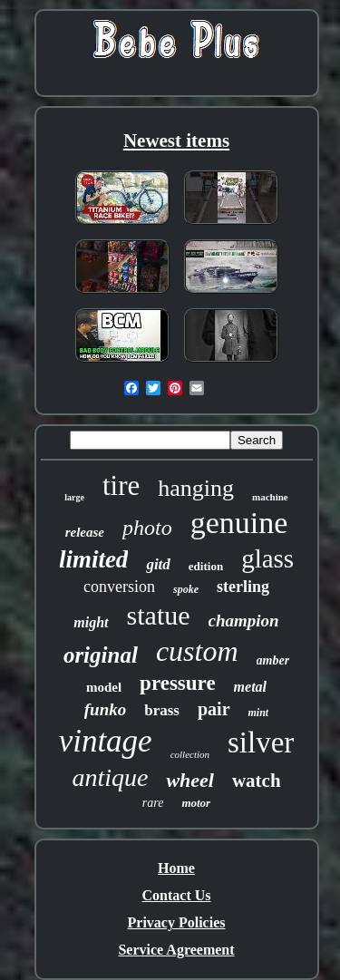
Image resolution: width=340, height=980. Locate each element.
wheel (190, 780)
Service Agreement (176, 950)
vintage (106, 741)
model (104, 687)
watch (257, 781)
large (74, 497)
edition (206, 566)
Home (176, 868)
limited (94, 559)
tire (121, 485)
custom (197, 651)
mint (259, 713)
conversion (119, 587)
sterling (243, 587)
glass (267, 558)
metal (250, 687)
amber (273, 660)
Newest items (176, 141)
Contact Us (177, 895)
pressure (178, 683)
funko (105, 709)
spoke (186, 589)
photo (147, 528)
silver (261, 742)
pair (214, 709)
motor (196, 803)
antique (110, 777)
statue (159, 615)
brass (162, 710)
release (85, 532)
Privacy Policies (177, 922)
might (91, 622)
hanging (196, 488)
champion (244, 621)
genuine (239, 523)
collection (190, 754)
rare (153, 803)
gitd (158, 564)
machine (270, 497)
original (101, 655)
